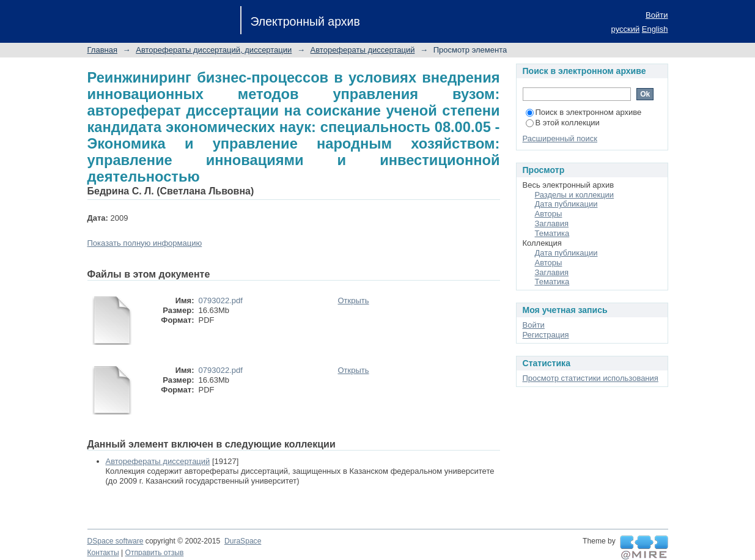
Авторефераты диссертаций (363, 50)
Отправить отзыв (155, 553)
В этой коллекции (563, 123)
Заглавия (552, 223)
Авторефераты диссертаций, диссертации (214, 50)
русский (626, 29)
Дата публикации (566, 204)
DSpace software (116, 541)
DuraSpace (243, 541)
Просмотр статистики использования (591, 378)
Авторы (549, 214)
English (655, 29)
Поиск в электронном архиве (584, 112)
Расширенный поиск (560, 138)
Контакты (103, 553)
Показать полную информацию (145, 243)
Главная (102, 50)
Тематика (552, 233)
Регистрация (546, 335)
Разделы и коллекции (575, 195)
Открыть (354, 300)
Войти (657, 15)
